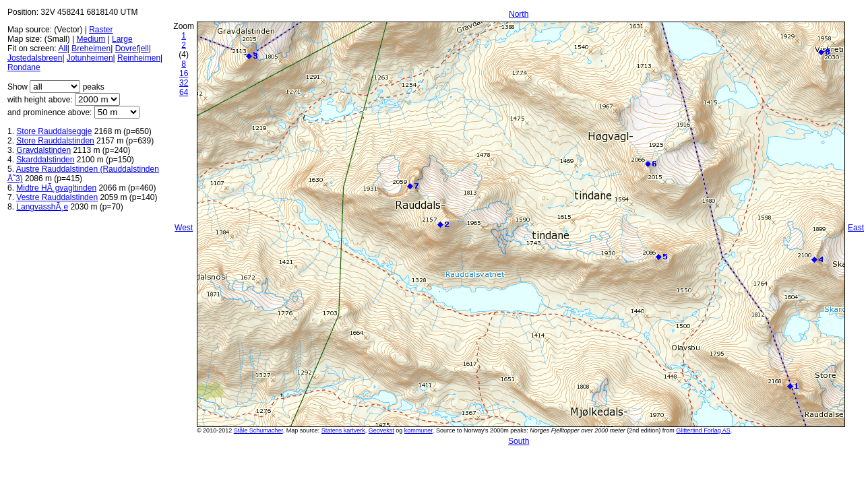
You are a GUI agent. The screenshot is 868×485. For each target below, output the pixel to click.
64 (184, 92)
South (519, 441)
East (856, 228)
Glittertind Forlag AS (703, 430)
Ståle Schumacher (258, 430)
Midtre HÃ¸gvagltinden (56, 188)
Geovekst (381, 430)
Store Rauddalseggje (54, 131)
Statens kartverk (343, 430)
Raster (101, 30)
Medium (91, 39)
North (519, 14)
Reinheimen (139, 58)
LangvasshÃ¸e (42, 207)
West (184, 228)
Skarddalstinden (45, 160)
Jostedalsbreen (35, 58)
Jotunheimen (90, 58)
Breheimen (91, 48)
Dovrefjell (132, 48)
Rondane (24, 67)
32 (184, 83)
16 (184, 73)
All (62, 48)
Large (122, 39)
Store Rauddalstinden (55, 141)
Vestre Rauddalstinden (57, 197)
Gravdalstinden (43, 150)
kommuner (418, 430)
